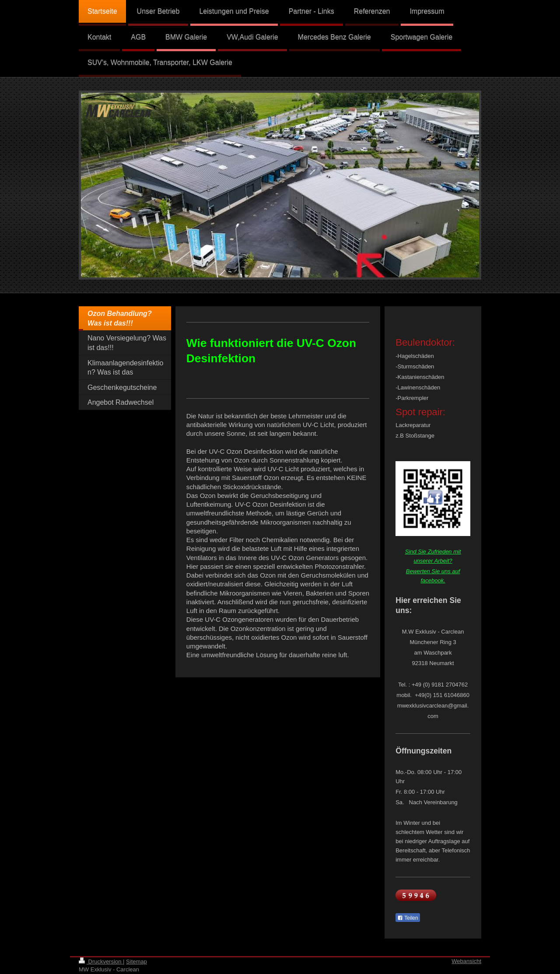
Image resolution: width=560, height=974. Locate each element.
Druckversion (101, 962)
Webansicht (466, 961)
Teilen (408, 918)
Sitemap (136, 962)
